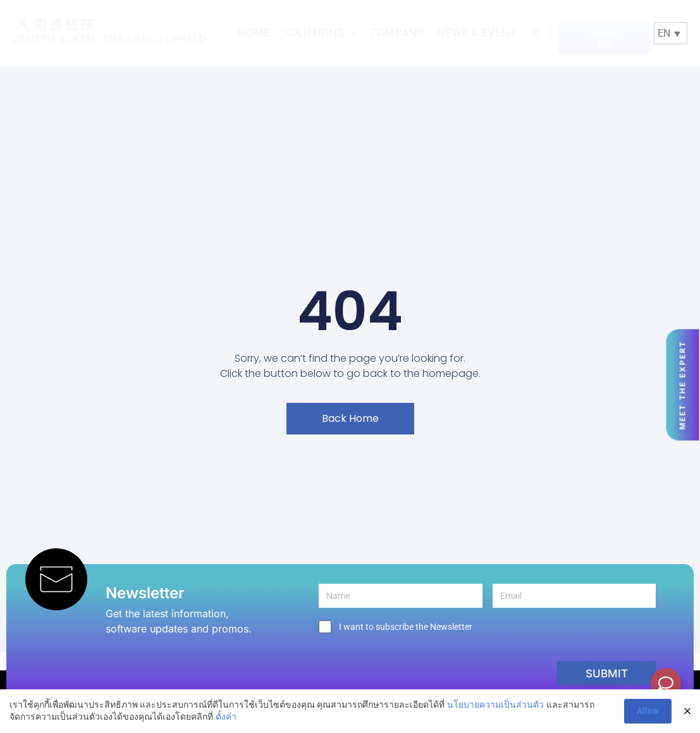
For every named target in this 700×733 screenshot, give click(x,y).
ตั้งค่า (226, 717)
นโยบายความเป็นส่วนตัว (495, 705)
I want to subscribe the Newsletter (406, 627)
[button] (537, 33)
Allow (648, 711)
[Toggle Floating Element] (666, 683)
